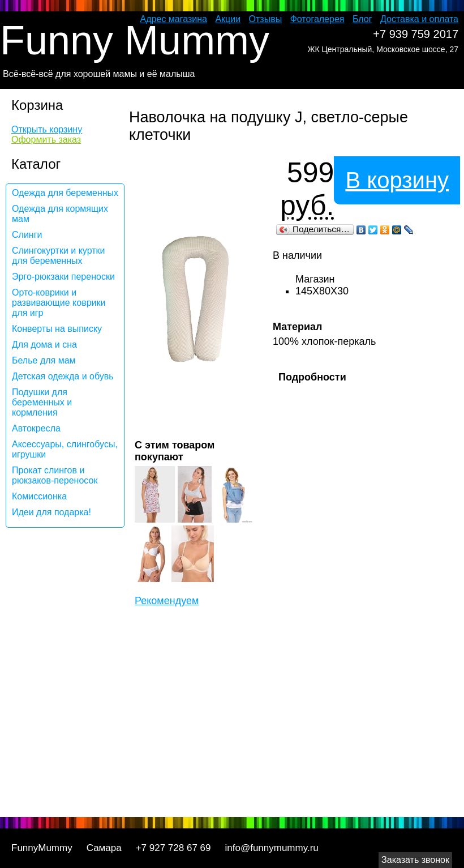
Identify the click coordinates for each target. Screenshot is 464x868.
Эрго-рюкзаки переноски (63, 277)
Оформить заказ (46, 140)
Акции (228, 19)
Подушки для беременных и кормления (42, 402)
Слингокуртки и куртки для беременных (59, 256)
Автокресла (36, 428)
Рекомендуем (167, 601)
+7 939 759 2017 (416, 34)
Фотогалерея (317, 19)
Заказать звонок (415, 860)
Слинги (27, 235)
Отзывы (266, 19)
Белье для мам (44, 360)
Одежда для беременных (65, 193)
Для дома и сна (44, 345)
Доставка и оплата (419, 19)
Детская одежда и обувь (63, 376)
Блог (362, 19)
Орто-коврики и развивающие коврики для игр (59, 303)
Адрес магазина (174, 19)
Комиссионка (39, 496)
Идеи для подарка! (51, 512)
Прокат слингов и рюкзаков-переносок (55, 475)
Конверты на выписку (57, 329)
